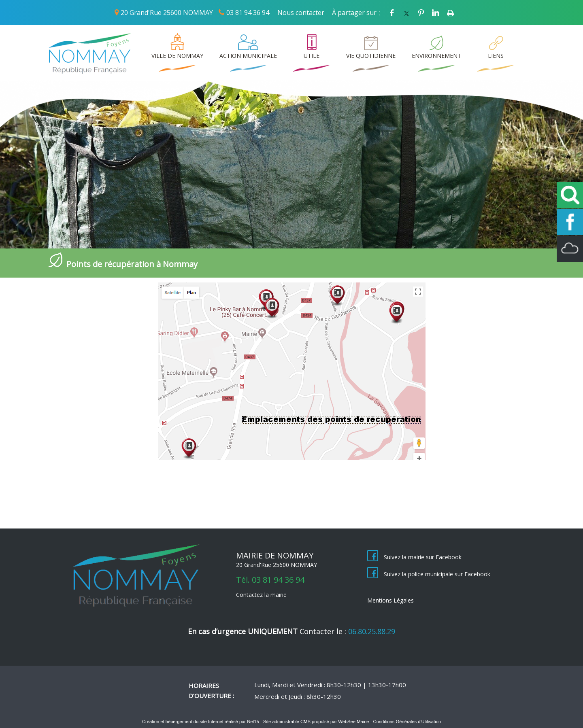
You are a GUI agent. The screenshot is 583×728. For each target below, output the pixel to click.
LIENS (496, 56)
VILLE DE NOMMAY (177, 56)
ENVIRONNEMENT (436, 56)
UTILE (312, 56)
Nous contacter (301, 13)
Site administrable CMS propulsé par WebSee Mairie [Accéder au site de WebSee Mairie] (316, 722)
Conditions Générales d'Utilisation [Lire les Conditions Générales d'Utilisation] (407, 722)
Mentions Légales (390, 600)
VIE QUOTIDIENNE (371, 56)
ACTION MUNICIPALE (248, 56)
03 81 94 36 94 (248, 13)
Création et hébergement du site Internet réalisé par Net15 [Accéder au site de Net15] (201, 722)
